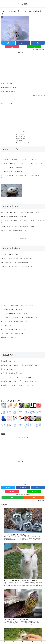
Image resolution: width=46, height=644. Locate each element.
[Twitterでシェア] (8, 43)
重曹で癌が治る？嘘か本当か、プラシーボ (33, 424)
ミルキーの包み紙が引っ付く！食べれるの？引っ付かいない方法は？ (27, 426)
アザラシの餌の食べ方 (21, 139)
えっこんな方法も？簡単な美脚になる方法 (9, 411)
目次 (21, 131)
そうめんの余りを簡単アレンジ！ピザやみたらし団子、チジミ (3, 412)
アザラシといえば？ (21, 134)
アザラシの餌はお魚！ (21, 137)
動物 (3, 435)
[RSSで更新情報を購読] (34, 498)
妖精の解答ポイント (21, 141)
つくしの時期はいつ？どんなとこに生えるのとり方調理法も (38, 425)
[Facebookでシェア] (23, 43)
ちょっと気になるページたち (24, 143)
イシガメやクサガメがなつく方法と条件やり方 (21, 424)
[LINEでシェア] (34, 47)
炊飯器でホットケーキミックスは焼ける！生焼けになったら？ (15, 412)
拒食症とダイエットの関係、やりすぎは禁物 (3, 424)
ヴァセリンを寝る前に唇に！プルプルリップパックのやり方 (38, 412)
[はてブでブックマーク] (38, 43)
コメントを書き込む (23, 627)
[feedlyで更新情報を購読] (12, 498)
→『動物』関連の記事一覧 (37, 96)
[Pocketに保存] (12, 47)
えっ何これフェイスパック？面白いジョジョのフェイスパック (15, 425)
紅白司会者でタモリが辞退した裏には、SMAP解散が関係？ (33, 412)
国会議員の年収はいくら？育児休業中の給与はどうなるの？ (9, 425)
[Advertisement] (23, 63)
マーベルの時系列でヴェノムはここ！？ (21, 411)
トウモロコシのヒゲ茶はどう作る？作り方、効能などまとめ (27, 412)
